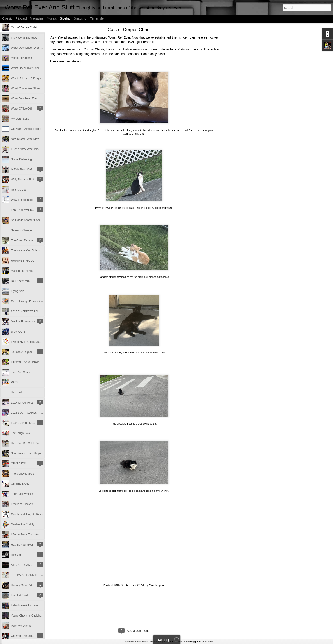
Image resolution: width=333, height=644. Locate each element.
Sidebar (65, 18)
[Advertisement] (243, 100)
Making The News (22, 271)
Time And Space (21, 372)
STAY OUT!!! (19, 332)
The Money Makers (23, 474)
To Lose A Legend (22, 352)
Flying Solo (18, 291)
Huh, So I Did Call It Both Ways (30, 443)
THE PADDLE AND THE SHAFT (30, 575)
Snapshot (81, 18)
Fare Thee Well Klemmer (26, 210)
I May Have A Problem (24, 605)
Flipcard (21, 18)
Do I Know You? (21, 281)
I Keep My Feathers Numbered (30, 342)
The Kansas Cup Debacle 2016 (30, 251)
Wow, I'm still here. (22, 200)
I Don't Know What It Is (25, 149)
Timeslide (97, 18)
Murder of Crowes (22, 58)
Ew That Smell (20, 595)
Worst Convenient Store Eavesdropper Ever (37, 88)
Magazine (37, 18)
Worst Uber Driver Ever (25, 68)
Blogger (194, 642)
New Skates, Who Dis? (25, 139)
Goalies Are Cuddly (23, 524)
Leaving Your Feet (22, 403)
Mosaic (52, 18)
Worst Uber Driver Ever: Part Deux (32, 48)
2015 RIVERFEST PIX (25, 311)
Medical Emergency (23, 322)
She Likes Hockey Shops (26, 453)
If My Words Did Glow (24, 38)
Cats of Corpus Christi (24, 27)
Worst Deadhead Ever (24, 98)
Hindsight (17, 555)
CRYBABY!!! (19, 464)
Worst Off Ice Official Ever (26, 109)
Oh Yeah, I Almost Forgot (26, 129)
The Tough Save (21, 433)
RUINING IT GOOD (23, 261)
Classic (7, 18)
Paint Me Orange (21, 626)
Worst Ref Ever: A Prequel (27, 78)
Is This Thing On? (22, 169)
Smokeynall (157, 585)
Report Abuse (207, 642)
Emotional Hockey (22, 504)
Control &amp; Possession (27, 301)
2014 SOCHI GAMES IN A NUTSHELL (34, 413)
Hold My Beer (19, 190)
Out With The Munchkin (25, 362)
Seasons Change (21, 230)
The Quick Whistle (22, 494)
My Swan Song (20, 119)
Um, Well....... (19, 393)
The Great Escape (22, 240)
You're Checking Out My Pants (29, 616)
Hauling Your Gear (22, 545)
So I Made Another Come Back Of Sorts (35, 220)
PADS (15, 382)
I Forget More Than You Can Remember (35, 534)
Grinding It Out (20, 484)
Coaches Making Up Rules (27, 514)
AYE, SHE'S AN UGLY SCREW (30, 565)
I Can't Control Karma (24, 423)
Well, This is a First (22, 180)
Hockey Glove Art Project (26, 585)
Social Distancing (21, 159)
